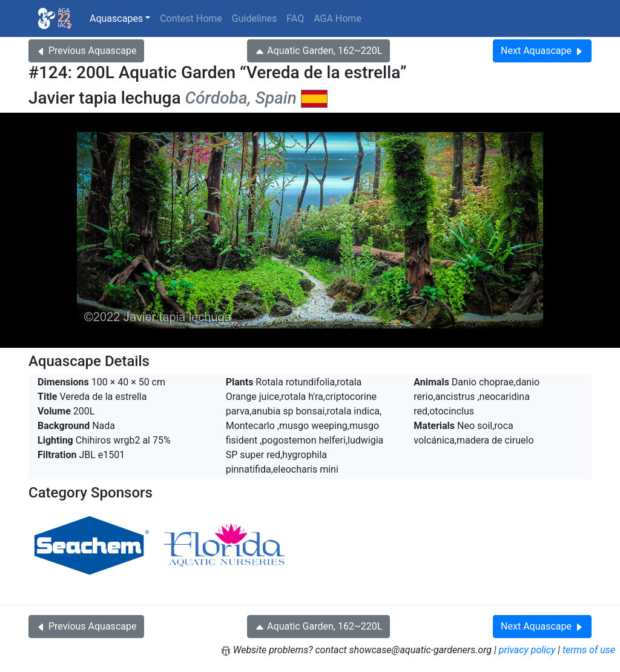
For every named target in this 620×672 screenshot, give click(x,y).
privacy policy (527, 650)
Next (542, 51)
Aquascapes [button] (116, 18)
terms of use (589, 650)
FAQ (295, 18)
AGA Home (338, 18)
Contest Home (191, 18)
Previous (86, 51)
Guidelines (254, 18)
